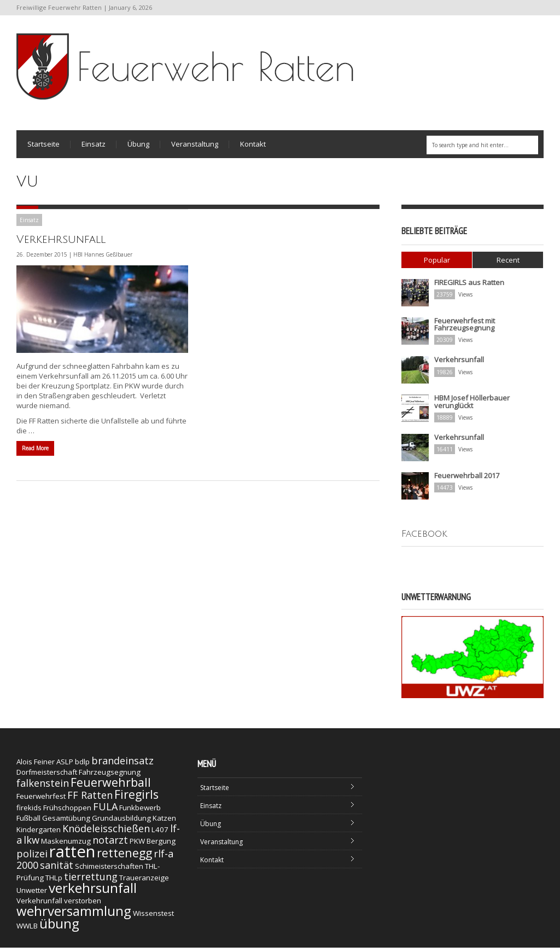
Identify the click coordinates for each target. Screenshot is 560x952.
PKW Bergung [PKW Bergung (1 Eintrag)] (153, 845)
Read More (35, 453)
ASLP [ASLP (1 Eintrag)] (65, 766)
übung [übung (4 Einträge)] (59, 928)
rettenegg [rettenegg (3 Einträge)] (124, 857)
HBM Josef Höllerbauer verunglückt (472, 406)
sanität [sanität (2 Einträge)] (57, 869)
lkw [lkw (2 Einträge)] (31, 844)
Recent (508, 265)
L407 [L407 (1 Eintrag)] (160, 834)
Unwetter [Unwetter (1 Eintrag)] (32, 895)
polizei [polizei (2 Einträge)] (32, 858)
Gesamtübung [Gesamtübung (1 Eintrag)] (66, 822)
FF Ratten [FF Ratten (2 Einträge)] (90, 799)
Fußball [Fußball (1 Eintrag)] (28, 822)
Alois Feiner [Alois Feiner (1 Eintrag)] (36, 766)
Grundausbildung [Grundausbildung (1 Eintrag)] (121, 822)
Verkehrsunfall (61, 245)
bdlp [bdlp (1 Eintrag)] (82, 766)
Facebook (424, 538)
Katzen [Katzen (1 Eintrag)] (164, 822)
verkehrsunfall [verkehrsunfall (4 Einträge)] (93, 892)
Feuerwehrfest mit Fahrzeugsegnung (465, 329)
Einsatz (94, 147)
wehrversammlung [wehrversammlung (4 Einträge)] (74, 915)
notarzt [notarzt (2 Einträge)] (110, 844)
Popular (437, 265)
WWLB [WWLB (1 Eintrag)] (27, 930)
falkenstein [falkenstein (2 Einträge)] (43, 787)
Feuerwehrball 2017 (467, 480)
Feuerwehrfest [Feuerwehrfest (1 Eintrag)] (41, 800)
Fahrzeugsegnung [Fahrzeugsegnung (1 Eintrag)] (110, 776)
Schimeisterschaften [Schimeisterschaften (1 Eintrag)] (109, 870)
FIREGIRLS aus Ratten (469, 287)
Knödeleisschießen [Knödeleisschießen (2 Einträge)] (106, 833)
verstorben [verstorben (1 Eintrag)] (83, 905)
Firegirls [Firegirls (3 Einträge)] (136, 799)
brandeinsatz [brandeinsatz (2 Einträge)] (122, 765)
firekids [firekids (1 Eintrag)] (29, 812)
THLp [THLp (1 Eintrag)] (54, 882)
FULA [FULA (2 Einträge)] (105, 811)
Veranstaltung (195, 147)
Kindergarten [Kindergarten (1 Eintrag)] (39, 834)
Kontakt (253, 147)
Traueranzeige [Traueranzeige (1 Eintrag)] (144, 882)
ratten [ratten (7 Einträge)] (72, 856)
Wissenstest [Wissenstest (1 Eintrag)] (153, 918)
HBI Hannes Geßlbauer (103, 259)
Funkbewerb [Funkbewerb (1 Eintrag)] (140, 812)
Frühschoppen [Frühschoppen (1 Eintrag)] (67, 812)
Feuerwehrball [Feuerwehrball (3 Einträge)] (111, 786)
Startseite (43, 147)
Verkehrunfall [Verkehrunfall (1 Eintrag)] (39, 905)
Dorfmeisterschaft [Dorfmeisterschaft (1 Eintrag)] (47, 776)
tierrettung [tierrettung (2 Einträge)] (91, 881)
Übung (138, 147)
